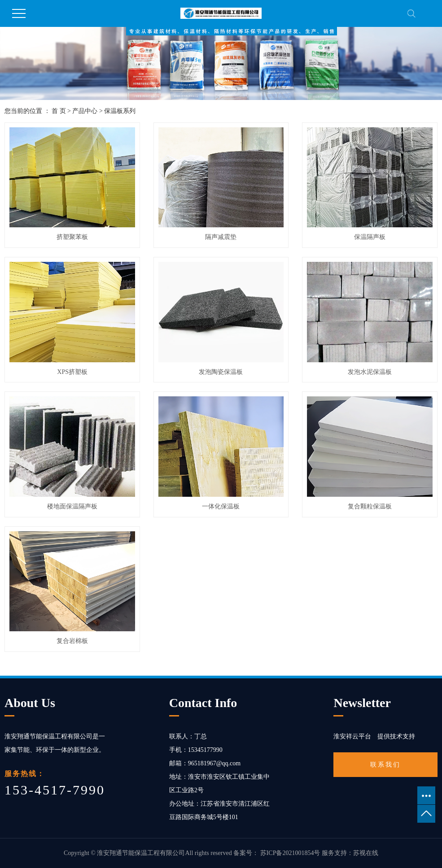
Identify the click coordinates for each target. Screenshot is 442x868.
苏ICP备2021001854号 (290, 853)
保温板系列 (120, 111)
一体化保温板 (221, 506)
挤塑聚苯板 (72, 237)
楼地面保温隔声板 (72, 506)
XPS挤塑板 (72, 372)
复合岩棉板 (72, 641)
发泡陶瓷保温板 (221, 372)
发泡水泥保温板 (370, 372)
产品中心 (85, 111)
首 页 (59, 111)
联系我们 (385, 765)
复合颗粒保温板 (370, 506)
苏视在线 (366, 853)
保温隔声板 (370, 237)
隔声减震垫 (221, 237)
